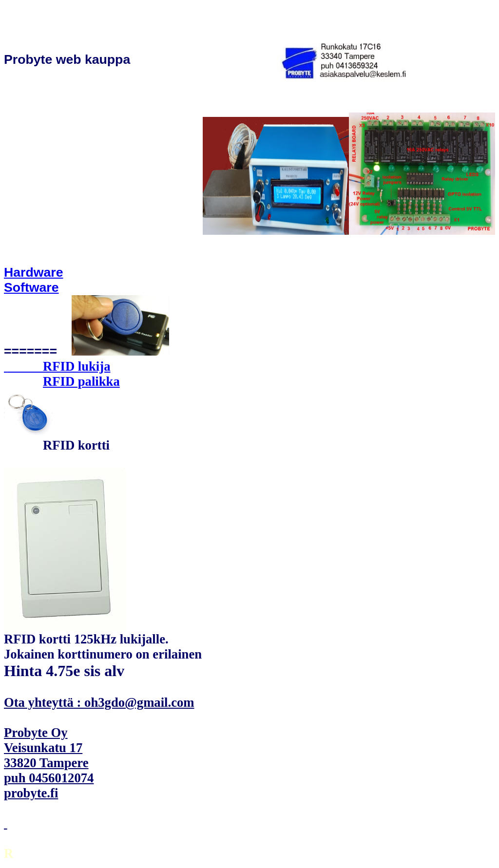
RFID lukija (77, 366)
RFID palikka (81, 381)
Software (31, 287)
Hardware (34, 272)
